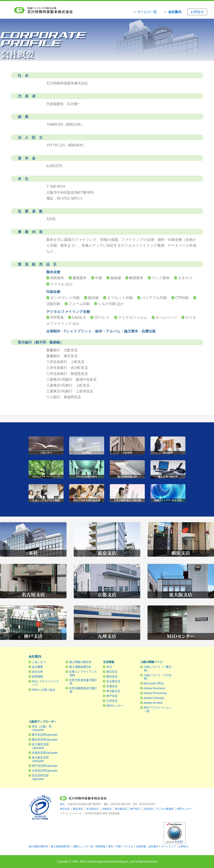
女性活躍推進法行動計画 (83, 690)
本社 (109, 667)
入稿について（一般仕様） (158, 668)
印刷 (118, 846)
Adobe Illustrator (154, 688)
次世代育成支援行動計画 (83, 682)
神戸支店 (112, 696)
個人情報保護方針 (80, 667)
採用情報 (37, 676)
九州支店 (112, 701)
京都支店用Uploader (45, 753)
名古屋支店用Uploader (40, 746)
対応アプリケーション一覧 (158, 709)
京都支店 (112, 686)
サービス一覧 (147, 12)
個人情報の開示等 (80, 662)
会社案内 (154, 846)
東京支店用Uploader (45, 735)
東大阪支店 (113, 691)
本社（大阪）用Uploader (42, 728)
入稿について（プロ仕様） (158, 677)
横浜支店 (112, 676)
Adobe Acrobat (153, 703)
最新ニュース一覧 (83, 846)
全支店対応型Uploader (40, 777)
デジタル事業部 (165, 809)
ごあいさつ (39, 662)
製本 (111, 846)
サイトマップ (169, 846)
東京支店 (112, 672)
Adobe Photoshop (155, 693)
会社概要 (37, 667)
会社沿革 (37, 672)
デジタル (128, 846)
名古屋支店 (113, 681)
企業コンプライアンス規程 (83, 673)
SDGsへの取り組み (44, 690)
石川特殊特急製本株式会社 (59, 10)
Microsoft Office (154, 683)
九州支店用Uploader (45, 770)
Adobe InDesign (154, 698)
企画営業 (141, 846)
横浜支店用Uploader (45, 739)
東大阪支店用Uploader (40, 759)
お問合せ (183, 846)
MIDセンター (115, 705)
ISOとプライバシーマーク (45, 683)
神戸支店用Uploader (45, 766)
